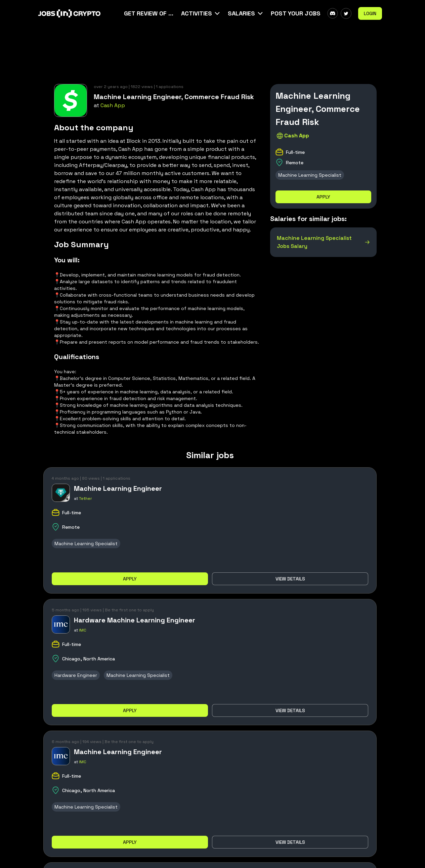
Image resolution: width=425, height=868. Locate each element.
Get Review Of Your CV (149, 13)
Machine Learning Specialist (310, 175)
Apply (323, 197)
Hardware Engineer (76, 675)
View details (290, 579)
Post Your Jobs (296, 13)
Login (370, 13)
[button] (201, 13)
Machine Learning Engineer (118, 488)
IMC (83, 630)
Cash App (113, 105)
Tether (86, 498)
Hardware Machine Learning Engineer (135, 620)
